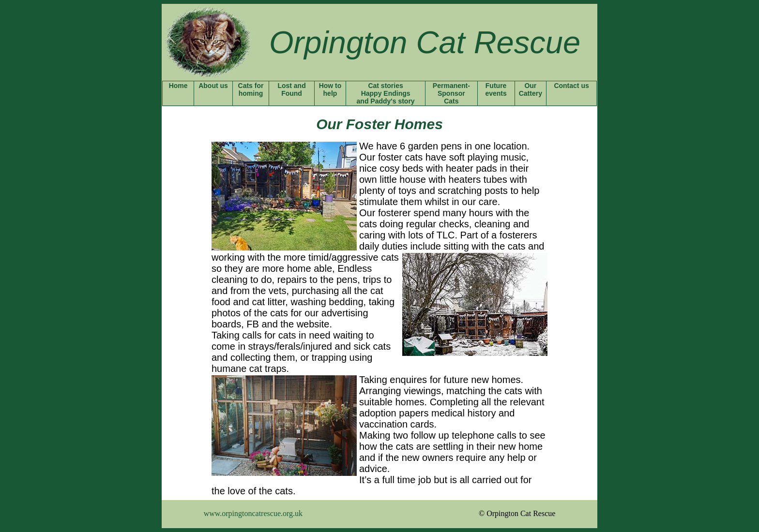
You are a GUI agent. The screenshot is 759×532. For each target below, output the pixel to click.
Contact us (571, 86)
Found (292, 93)
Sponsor (451, 93)
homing (251, 93)
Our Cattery (531, 89)
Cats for (251, 86)
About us (213, 86)
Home (178, 86)
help (330, 93)
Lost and (291, 86)
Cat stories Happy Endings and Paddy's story (386, 93)
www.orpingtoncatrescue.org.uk (253, 513)
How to (330, 86)
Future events (496, 89)
